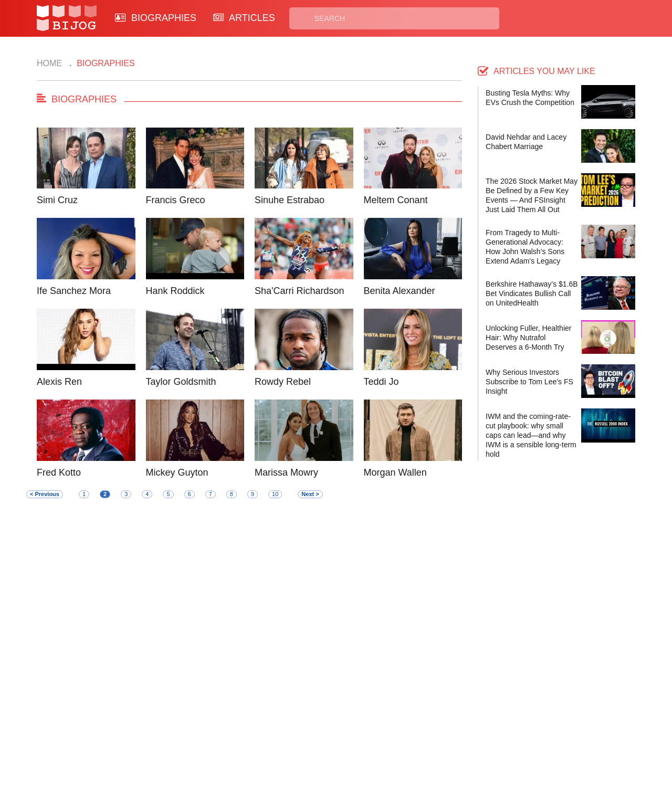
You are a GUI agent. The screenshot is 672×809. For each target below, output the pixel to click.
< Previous (45, 494)
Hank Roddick (175, 291)
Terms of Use (376, 755)
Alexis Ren (59, 382)
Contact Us (214, 743)
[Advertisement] (249, 603)
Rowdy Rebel (283, 382)
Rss (437, 743)
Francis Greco (176, 200)
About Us (211, 755)
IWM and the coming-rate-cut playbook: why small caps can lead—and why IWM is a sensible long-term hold (531, 435)
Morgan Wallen (395, 472)
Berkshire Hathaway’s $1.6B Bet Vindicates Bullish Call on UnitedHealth (532, 293)
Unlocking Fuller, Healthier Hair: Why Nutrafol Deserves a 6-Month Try (528, 338)
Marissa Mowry (286, 472)
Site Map (289, 755)
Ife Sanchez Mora (74, 291)
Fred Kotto (59, 472)
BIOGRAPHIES (156, 18)
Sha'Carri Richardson (300, 291)
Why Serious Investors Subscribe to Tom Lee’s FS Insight (529, 382)
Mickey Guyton (177, 472)
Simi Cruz (57, 200)
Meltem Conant (396, 200)
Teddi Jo (381, 382)
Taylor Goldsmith (181, 382)
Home (49, 63)
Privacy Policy (377, 743)
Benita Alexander (400, 291)
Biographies (295, 743)
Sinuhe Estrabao (290, 200)
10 (275, 494)
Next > (310, 494)
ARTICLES (244, 18)
